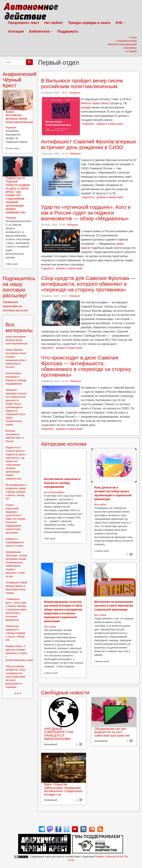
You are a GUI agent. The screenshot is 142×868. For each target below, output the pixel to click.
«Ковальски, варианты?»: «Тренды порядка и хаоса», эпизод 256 (15, 633)
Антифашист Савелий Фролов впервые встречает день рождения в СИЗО (89, 144)
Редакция (75, 93)
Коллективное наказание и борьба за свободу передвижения (62, 483)
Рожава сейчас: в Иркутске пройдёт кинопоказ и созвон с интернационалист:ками (19, 653)
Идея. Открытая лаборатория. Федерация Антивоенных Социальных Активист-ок (63, 789)
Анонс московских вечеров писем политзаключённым (20, 117)
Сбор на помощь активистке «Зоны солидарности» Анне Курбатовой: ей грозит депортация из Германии (16, 677)
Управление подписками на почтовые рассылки (15, 306)
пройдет (86, 107)
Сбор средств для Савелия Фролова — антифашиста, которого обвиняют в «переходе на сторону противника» (88, 284)
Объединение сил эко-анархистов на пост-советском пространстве (112, 732)
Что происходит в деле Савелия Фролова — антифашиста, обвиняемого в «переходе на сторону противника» (86, 366)
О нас (71, 860)
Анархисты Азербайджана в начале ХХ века (15, 542)
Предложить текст (24, 23)
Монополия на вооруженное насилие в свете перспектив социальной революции (114, 606)
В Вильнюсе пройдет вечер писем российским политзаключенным (82, 83)
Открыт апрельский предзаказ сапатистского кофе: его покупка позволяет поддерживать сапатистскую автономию (16, 519)
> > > (18, 693)
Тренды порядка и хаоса (89, 23)
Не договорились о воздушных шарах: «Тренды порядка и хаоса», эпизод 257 (16, 492)
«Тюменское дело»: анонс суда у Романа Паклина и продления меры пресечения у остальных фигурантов (16, 609)
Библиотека (41, 31)
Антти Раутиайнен (54, 492)
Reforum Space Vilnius (95, 103)
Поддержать (68, 31)
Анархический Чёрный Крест (19, 80)
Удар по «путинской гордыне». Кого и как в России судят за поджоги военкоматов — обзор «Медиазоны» (86, 213)
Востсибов (100, 505)
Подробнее (88, 124)
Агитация (16, 31)
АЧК (120, 23)
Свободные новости (65, 693)
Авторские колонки (64, 444)
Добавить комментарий (110, 124)
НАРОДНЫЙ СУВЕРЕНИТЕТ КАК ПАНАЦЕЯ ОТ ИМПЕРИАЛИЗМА (59, 734)
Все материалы (19, 327)
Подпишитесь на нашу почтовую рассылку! (19, 287)
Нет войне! (54, 23)
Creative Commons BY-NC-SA (111, 857)
